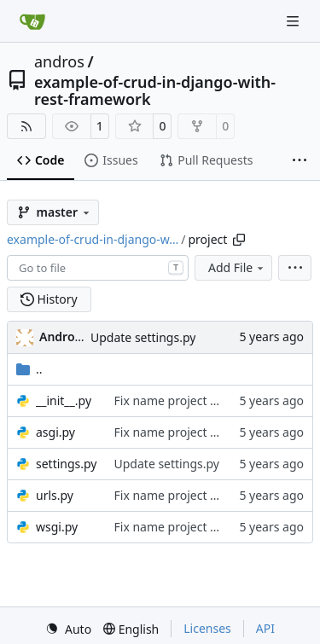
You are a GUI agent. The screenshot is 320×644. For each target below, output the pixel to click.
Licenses (207, 628)
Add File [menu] (237, 267)
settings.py (67, 464)
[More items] (300, 161)
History (49, 299)
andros (59, 61)
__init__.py (64, 400)
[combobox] (98, 268)
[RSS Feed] (26, 126)
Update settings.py (143, 337)
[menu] (295, 268)
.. (29, 369)
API (265, 628)
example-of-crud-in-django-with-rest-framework (155, 90)
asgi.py (55, 432)
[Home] (32, 21)
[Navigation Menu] (294, 21)
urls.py (55, 495)
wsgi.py (57, 527)
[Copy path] (239, 240)
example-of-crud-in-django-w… (93, 239)
